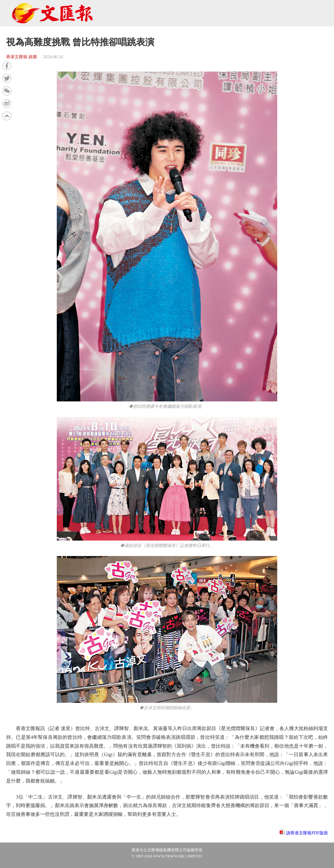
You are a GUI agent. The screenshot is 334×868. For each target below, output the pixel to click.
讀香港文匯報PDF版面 (307, 833)
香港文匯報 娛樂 (22, 57)
